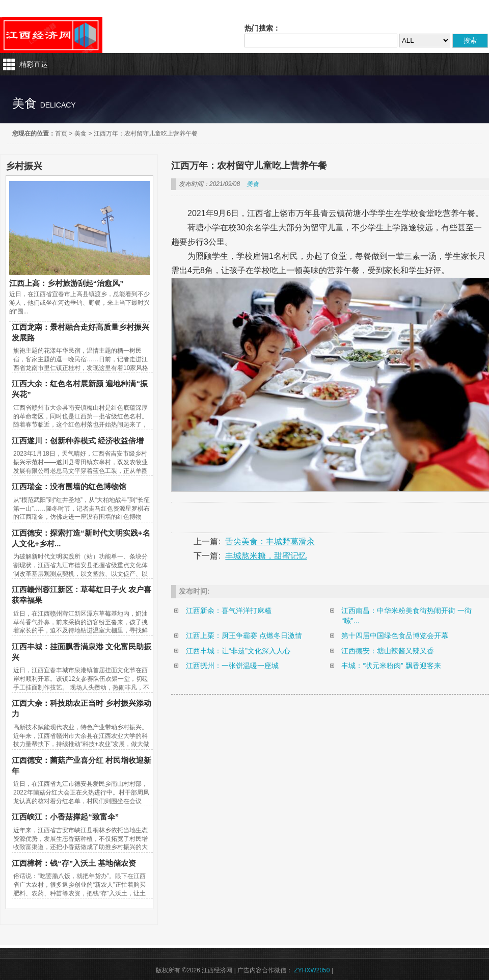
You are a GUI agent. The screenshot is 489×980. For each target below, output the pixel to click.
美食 (80, 134)
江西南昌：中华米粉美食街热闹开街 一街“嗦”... (406, 616)
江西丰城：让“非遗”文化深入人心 (238, 651)
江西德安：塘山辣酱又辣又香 (388, 651)
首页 (61, 134)
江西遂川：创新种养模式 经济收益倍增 (78, 441)
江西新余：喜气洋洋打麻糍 (229, 611)
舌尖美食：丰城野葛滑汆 (270, 541)
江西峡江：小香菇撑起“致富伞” (65, 817)
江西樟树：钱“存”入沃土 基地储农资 (74, 863)
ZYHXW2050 (312, 970)
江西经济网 (51, 35)
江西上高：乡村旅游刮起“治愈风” (66, 283)
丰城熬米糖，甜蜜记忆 (266, 556)
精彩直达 (34, 64)
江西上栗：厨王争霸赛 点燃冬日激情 (244, 635)
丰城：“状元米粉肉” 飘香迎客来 (391, 666)
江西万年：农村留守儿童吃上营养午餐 (146, 134)
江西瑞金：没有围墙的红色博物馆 (69, 486)
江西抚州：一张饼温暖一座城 (232, 666)
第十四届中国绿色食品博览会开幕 (395, 635)
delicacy (58, 105)
